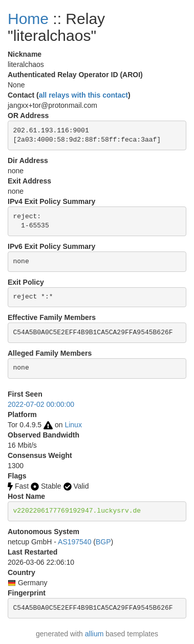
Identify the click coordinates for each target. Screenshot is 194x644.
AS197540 (74, 542)
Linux (73, 425)
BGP (103, 542)
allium (94, 634)
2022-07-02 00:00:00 (41, 404)
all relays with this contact (83, 95)
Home (28, 19)
